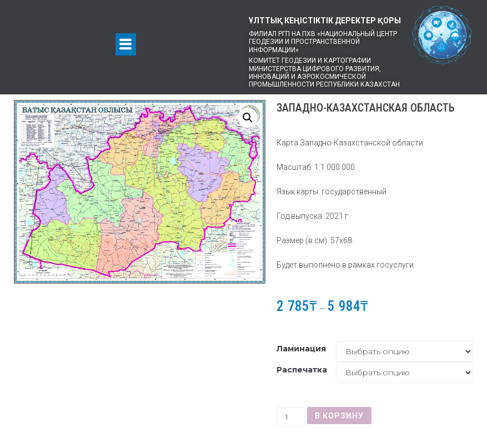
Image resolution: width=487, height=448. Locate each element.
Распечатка (302, 370)
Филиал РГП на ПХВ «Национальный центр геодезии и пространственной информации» (323, 42)
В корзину (339, 416)
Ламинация (301, 349)
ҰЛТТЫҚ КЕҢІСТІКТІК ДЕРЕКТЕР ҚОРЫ (325, 21)
